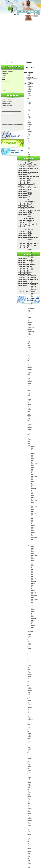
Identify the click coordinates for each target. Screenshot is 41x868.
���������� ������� (6, 103)
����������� (5, 89)
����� (29, 62)
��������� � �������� (7, 85)
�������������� (28, 188)
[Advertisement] (20, 39)
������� (4, 91)
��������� (4, 75)
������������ (5, 73)
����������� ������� (26, 208)
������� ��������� (6, 81)
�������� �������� (24, 271)
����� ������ (26, 260)
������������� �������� (7, 102)
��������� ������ (29, 176)
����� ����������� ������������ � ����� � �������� (12, 124)
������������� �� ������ (7, 105)
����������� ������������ (8, 71)
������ (4, 77)
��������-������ (28, 237)
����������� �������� (26, 277)
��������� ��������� (25, 181)
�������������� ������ (7, 100)
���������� (5, 83)
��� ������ (25, 291)
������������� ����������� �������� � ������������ (13, 119)
